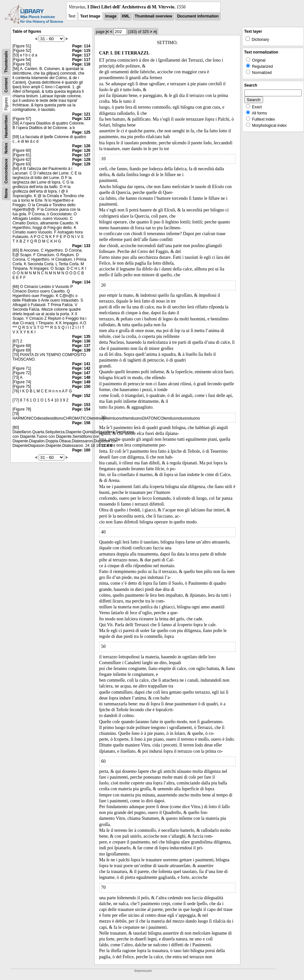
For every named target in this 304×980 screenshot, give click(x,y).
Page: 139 (81, 350)
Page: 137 (81, 346)
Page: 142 (81, 368)
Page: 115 (81, 51)
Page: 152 (81, 396)
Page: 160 (81, 450)
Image (111, 16)
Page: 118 (81, 64)
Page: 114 (81, 46)
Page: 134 (81, 282)
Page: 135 (81, 337)
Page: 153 (81, 405)
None (6, 193)
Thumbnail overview (153, 16)
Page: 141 (81, 364)
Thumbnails (6, 62)
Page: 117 (81, 55)
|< (107, 32)
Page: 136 (81, 341)
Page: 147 (81, 373)
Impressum (143, 971)
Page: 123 (81, 119)
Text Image (90, 16)
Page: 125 (81, 132)
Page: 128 (81, 160)
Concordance (6, 171)
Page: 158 (81, 423)
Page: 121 (81, 114)
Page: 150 (81, 387)
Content (6, 85)
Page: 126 (81, 146)
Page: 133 (81, 246)
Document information (198, 16)
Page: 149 (81, 382)
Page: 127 (81, 155)
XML (126, 16)
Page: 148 (81, 377)
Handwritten (6, 127)
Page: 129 (81, 164)
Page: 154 (81, 409)
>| (155, 32)
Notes (6, 148)
